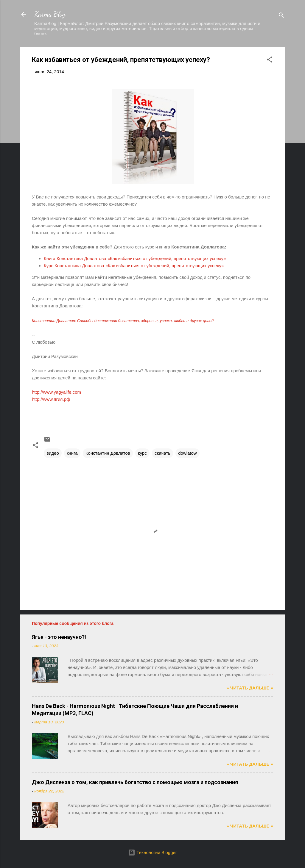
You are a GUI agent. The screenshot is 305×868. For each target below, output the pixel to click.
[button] (270, 61)
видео (53, 453)
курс (142, 453)
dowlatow (187, 453)
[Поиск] (281, 16)
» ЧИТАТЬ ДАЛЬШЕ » (250, 688)
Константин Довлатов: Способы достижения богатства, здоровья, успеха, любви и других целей (123, 321)
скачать (162, 453)
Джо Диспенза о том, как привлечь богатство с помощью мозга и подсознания (135, 782)
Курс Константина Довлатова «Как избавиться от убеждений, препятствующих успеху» (134, 266)
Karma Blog (50, 14)
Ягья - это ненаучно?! (59, 637)
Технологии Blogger (152, 852)
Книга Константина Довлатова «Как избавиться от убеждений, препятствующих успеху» (135, 258)
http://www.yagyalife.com (56, 392)
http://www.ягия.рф (51, 399)
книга (72, 453)
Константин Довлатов (108, 453)
